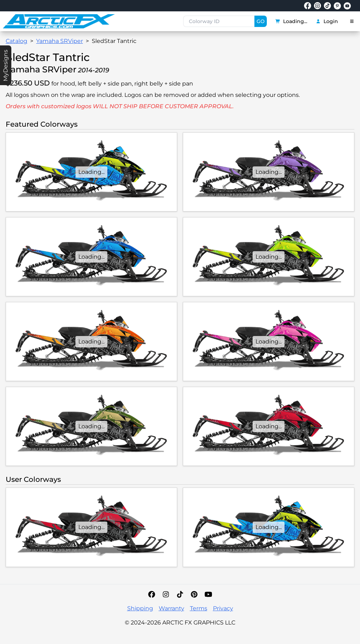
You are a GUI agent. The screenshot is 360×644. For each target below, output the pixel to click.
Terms (199, 608)
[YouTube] (208, 594)
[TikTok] (180, 594)
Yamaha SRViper (60, 41)
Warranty (171, 608)
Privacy (223, 608)
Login (327, 21)
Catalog (16, 41)
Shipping (140, 608)
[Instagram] (166, 594)
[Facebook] (152, 594)
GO (261, 21)
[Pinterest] (194, 594)
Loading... (291, 21)
